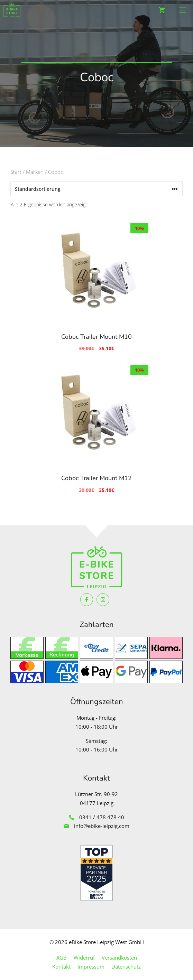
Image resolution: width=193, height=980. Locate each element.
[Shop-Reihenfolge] (96, 189)
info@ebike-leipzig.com (102, 826)
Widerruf (84, 958)
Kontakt (61, 967)
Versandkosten (119, 958)
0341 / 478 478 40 (102, 817)
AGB (62, 958)
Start (16, 172)
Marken (35, 172)
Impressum (91, 967)
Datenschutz (126, 967)
